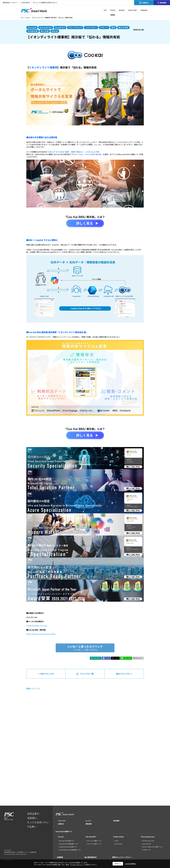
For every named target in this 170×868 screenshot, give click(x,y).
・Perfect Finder (118, 844)
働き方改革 (123, 27)
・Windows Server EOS (147, 841)
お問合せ (61, 824)
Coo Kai (61, 837)
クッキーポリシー (76, 865)
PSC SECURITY (91, 837)
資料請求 (89, 824)
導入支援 (45, 31)
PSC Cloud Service (148, 837)
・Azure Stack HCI (146, 844)
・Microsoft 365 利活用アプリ (66, 841)
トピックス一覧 (87, 674)
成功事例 (116, 821)
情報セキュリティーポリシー (122, 857)
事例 (113, 27)
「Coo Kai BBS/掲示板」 (93, 154)
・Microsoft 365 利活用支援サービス (68, 844)
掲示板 (55, 31)
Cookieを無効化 (130, 864)
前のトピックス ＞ (124, 674)
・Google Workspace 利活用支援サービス (69, 850)
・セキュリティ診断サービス (93, 844)
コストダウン (91, 27)
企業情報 (60, 857)
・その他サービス (146, 850)
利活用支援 (33, 31)
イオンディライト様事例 (43, 67)
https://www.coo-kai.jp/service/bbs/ (41, 634)
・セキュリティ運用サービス (93, 841)
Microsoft (32, 27)
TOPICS (29, 18)
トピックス (62, 821)
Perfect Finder (119, 837)
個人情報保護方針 (91, 857)
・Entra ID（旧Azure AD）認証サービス (152, 847)
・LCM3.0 (116, 841)
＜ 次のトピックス (46, 674)
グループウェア (75, 27)
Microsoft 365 (46, 27)
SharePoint (60, 27)
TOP (22, 18)
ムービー (89, 821)
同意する (118, 864)
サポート (104, 27)
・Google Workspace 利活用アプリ (68, 847)
